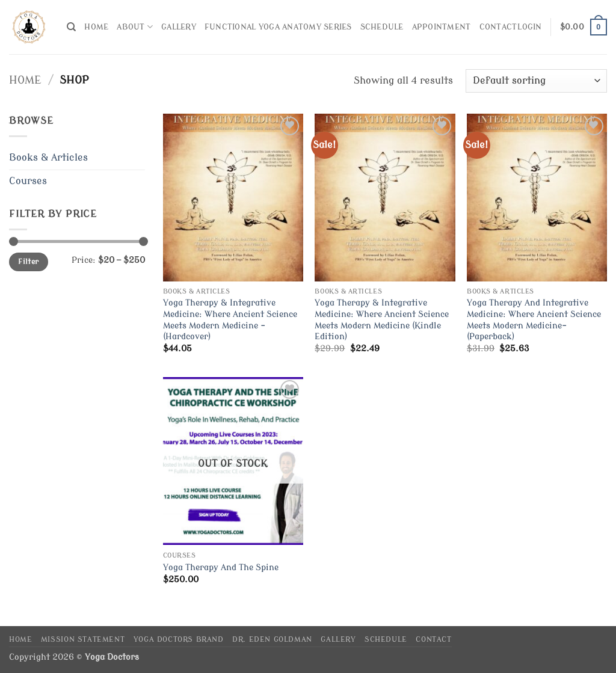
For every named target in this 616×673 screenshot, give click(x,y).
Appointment (442, 27)
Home (96, 27)
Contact (498, 27)
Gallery (179, 27)
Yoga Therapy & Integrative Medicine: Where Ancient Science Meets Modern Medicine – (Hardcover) (230, 320)
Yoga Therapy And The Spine (221, 567)
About (135, 27)
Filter (28, 262)
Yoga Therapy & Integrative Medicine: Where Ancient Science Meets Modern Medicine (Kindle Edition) (382, 320)
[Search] (71, 27)
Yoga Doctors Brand (179, 639)
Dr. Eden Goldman (272, 639)
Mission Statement (83, 639)
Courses (28, 181)
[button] (529, 27)
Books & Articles (48, 158)
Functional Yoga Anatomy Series (278, 27)
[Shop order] (536, 81)
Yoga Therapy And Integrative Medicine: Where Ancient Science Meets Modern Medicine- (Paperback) (534, 320)
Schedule (382, 27)
